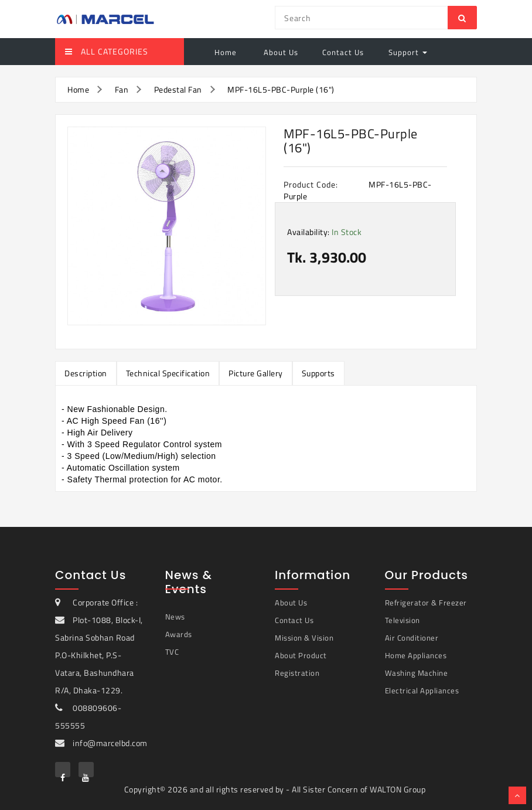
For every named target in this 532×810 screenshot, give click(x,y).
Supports (318, 373)
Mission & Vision (304, 638)
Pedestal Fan (178, 89)
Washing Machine (417, 673)
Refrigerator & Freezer (426, 603)
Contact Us (343, 52)
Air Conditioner (412, 638)
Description (86, 373)
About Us (280, 52)
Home (226, 52)
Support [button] (408, 52)
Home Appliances (416, 655)
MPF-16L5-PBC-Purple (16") (281, 89)
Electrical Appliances (422, 690)
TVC (172, 652)
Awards (179, 634)
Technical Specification (168, 373)
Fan (122, 89)
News (175, 617)
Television (403, 620)
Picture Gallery (256, 373)
